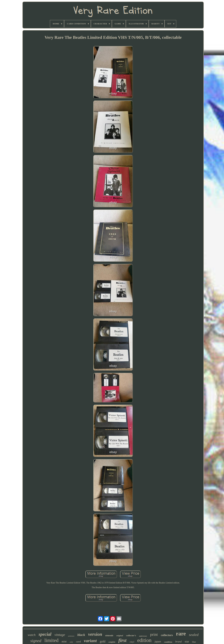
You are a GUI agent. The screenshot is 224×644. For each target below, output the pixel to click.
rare (181, 634)
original (120, 636)
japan (158, 642)
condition (168, 642)
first (122, 640)
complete (112, 642)
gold (103, 641)
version (95, 634)
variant (90, 641)
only (71, 642)
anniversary (143, 636)
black (81, 635)
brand (178, 642)
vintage (60, 635)
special (45, 634)
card (78, 642)
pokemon (71, 636)
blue (194, 642)
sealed (194, 635)
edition (144, 640)
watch (32, 635)
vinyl (132, 642)
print (154, 634)
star (187, 641)
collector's (131, 635)
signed (36, 641)
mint (64, 642)
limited (51, 640)
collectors (167, 635)
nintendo (109, 636)
